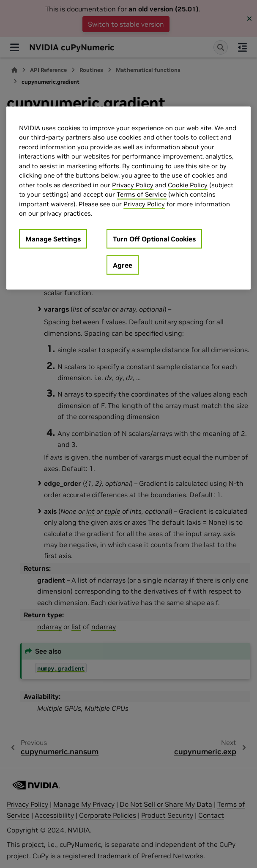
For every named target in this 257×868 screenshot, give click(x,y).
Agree (123, 265)
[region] (128, 198)
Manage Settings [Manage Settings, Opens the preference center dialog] (53, 239)
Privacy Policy (133, 185)
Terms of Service (142, 194)
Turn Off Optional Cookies (154, 239)
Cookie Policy (188, 185)
